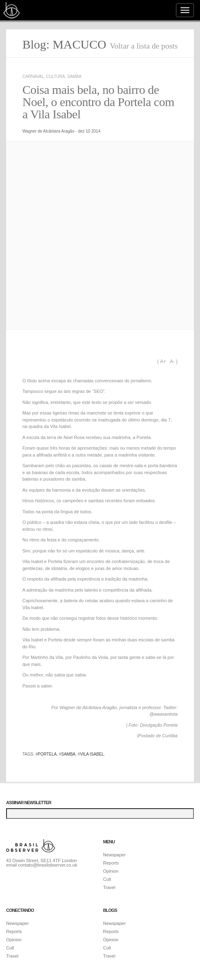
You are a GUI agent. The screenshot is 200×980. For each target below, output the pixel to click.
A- (172, 361)
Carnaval (33, 76)
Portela (47, 754)
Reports (111, 863)
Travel (109, 887)
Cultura (55, 76)
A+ (163, 361)
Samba (74, 76)
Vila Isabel (92, 754)
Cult (107, 879)
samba (68, 754)
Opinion (111, 871)
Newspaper (114, 855)
